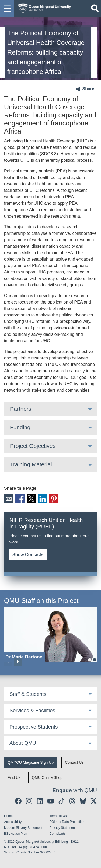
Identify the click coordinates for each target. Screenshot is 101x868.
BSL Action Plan (16, 834)
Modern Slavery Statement (23, 828)
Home (8, 816)
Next (18, 662)
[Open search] (95, 8)
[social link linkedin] (40, 801)
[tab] (50, 409)
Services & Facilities (32, 710)
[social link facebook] (18, 801)
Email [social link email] (9, 499)
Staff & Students (28, 694)
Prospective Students (34, 727)
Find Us (14, 777)
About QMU (23, 743)
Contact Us (74, 762)
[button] (7, 8)
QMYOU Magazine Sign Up (31, 762)
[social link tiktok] (61, 801)
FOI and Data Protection (67, 822)
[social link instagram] (29, 801)
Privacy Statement (63, 828)
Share (88, 89)
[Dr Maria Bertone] (50, 634)
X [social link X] (31, 499)
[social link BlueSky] (83, 801)
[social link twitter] (94, 801)
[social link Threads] (72, 801)
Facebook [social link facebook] (20, 499)
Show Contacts (28, 555)
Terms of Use (59, 816)
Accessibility (13, 822)
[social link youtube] (51, 801)
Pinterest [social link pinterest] (54, 499)
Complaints (58, 834)
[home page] (43, 7)
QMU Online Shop (47, 777)
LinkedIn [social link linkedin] (43, 499)
